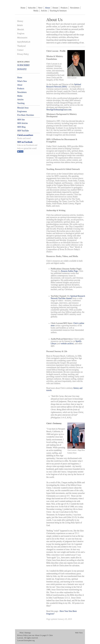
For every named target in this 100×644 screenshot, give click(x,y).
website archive (67, 344)
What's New (22, 81)
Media (20, 96)
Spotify (78, 341)
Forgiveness (22, 111)
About (20, 85)
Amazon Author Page (69, 271)
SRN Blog (21, 127)
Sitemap (28, 633)
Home (20, 77)
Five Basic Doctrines (26, 115)
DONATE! (22, 69)
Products (21, 89)
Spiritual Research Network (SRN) (64, 86)
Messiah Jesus (23, 108)
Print (20, 633)
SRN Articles (23, 123)
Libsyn (53, 344)
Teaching (21, 103)
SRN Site (21, 120)
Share (20, 152)
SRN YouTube (23, 131)
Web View (79, 633)
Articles (20, 100)
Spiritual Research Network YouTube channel (68, 297)
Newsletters (22, 92)
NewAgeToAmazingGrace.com (59, 110)
